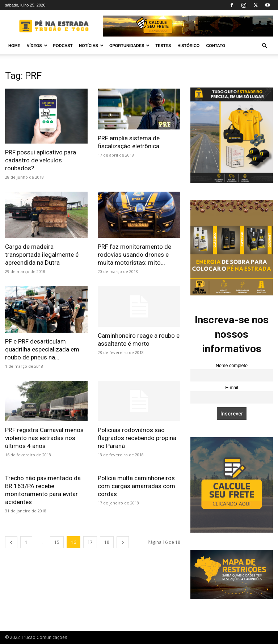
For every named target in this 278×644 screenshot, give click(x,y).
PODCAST (63, 46)
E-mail (232, 388)
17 (90, 542)
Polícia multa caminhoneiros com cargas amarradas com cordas (136, 486)
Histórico (188, 46)
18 (107, 542)
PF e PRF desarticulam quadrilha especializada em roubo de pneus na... (42, 349)
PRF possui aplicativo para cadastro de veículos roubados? (41, 160)
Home (14, 46)
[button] (264, 46)
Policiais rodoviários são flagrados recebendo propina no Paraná (137, 438)
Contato (216, 46)
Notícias (91, 46)
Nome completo (232, 366)
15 (57, 542)
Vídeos (37, 46)
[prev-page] (11, 542)
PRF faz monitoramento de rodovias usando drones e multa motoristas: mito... (134, 255)
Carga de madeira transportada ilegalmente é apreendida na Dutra (42, 255)
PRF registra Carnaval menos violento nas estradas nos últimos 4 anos (44, 438)
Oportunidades (130, 46)
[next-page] (123, 542)
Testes (163, 46)
